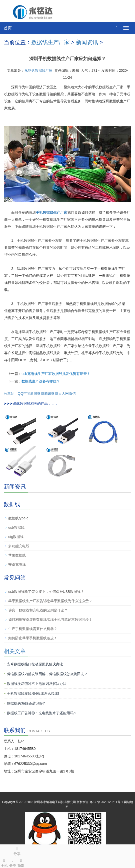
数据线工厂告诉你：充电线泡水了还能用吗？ (42, 713)
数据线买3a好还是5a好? (26, 703)
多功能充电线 (19, 546)
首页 (8, 28)
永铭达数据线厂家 (38, 70)
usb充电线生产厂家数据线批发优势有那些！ (56, 374)
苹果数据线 (17, 555)
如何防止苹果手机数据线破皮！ (33, 638)
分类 (13, 862)
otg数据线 (16, 537)
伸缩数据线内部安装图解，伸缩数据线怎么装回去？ (47, 674)
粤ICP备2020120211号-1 (106, 802)
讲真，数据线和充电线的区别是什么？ (38, 610)
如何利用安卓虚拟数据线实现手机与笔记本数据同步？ (50, 619)
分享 (17, 850)
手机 (4, 862)
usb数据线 (16, 527)
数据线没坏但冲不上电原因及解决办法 (37, 684)
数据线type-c (18, 518)
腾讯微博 (51, 393)
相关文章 (15, 651)
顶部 (21, 862)
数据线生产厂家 (50, 42)
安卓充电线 (17, 565)
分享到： (11, 393)
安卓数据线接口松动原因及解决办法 (35, 664)
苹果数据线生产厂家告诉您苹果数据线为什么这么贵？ (50, 601)
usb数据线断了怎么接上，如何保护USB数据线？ (46, 592)
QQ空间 (24, 393)
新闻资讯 (87, 42)
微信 (72, 393)
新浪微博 (37, 393)
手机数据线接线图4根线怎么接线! (33, 693)
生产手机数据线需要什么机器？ (33, 629)
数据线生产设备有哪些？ (41, 381)
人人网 (63, 393)
